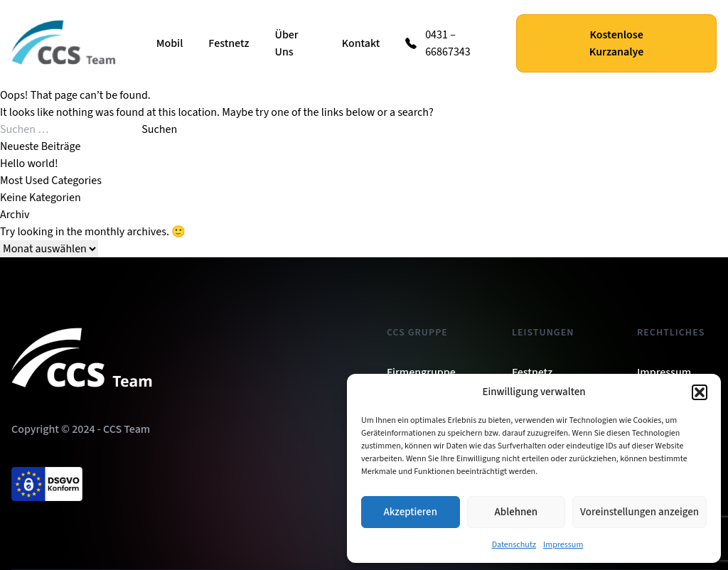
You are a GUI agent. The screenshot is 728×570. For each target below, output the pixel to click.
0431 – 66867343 (448, 43)
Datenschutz (514, 545)
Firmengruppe (421, 372)
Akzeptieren (411, 512)
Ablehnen (516, 512)
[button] (700, 392)
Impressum (563, 545)
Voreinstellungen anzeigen (639, 512)
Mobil (170, 43)
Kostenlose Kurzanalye (617, 43)
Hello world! (29, 163)
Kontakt (361, 43)
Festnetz (229, 43)
